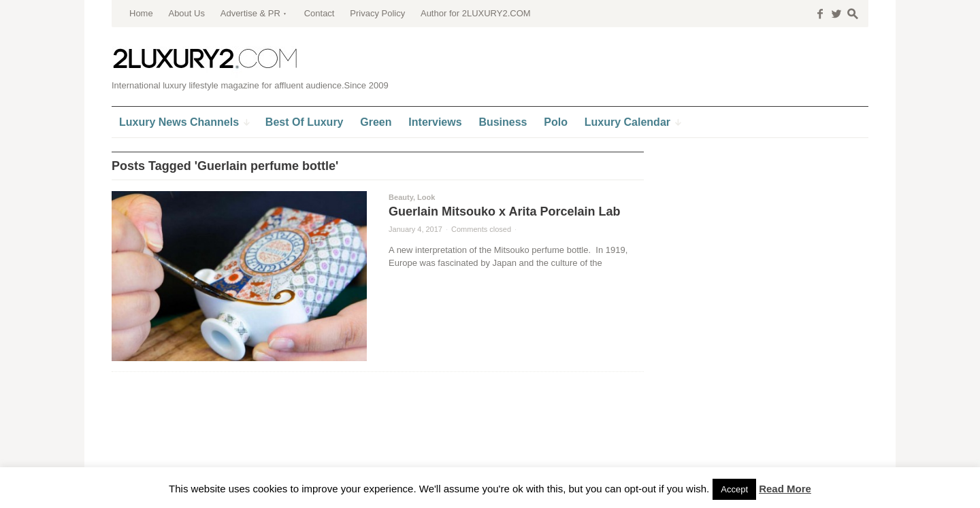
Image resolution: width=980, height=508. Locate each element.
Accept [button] (734, 489)
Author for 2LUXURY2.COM (476, 13)
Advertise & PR (250, 13)
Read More (785, 489)
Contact (320, 13)
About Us (186, 13)
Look (426, 197)
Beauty (401, 197)
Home (141, 13)
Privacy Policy (377, 13)
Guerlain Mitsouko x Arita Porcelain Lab (504, 211)
